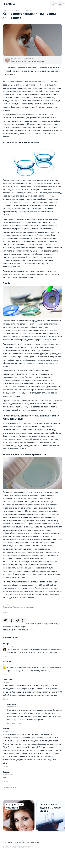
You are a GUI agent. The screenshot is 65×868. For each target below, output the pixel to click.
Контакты (19, 842)
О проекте (7, 842)
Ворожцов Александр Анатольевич (28, 61)
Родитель (11, 723)
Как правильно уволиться (14, 806)
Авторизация (9, 630)
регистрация (22, 630)
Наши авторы (33, 842)
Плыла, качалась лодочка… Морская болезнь (50, 808)
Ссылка (6, 656)
